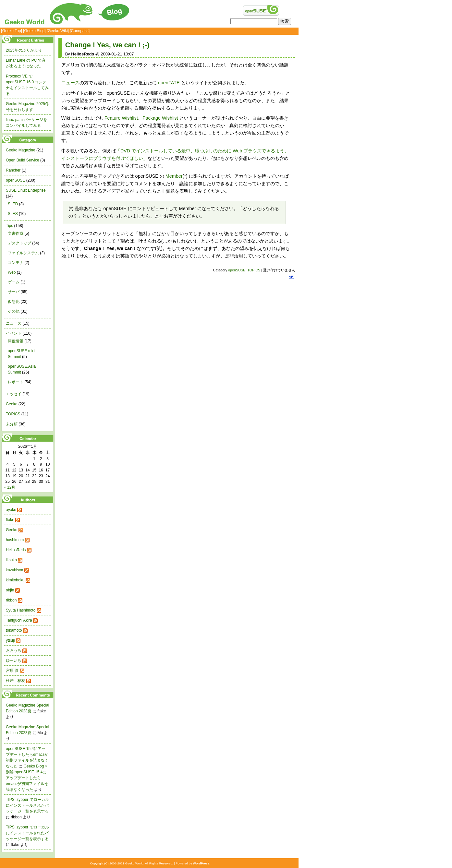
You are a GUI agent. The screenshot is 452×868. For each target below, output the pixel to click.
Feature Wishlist (121, 118)
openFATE (169, 83)
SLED (13, 204)
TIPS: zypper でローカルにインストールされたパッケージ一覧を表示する (27, 805)
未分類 (12, 424)
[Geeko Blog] (34, 31)
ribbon (11, 600)
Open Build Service (23, 160)
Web (12, 272)
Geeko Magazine (21, 150)
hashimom (15, 540)
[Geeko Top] (12, 31)
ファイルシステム (23, 253)
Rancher (13, 170)
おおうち (14, 650)
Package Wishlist (160, 118)
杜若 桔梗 (16, 681)
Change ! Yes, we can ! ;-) (107, 45)
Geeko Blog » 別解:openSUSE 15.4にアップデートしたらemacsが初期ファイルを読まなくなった (27, 778)
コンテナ (16, 263)
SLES (13, 214)
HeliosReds (16, 550)
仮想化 (14, 302)
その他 (14, 311)
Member (174, 176)
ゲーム (14, 282)
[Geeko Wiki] (58, 31)
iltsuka (11, 560)
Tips (9, 226)
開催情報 (16, 341)
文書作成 (16, 233)
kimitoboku (15, 580)
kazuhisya (14, 570)
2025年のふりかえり (24, 50)
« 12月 (10, 487)
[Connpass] (80, 31)
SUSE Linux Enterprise (26, 190)
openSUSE (237, 270)
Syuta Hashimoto (21, 610)
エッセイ (14, 394)
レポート (16, 382)
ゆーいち (14, 660)
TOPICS (254, 270)
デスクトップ (19, 243)
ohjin (10, 590)
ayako (11, 510)
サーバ (14, 292)
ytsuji (10, 640)
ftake (10, 520)
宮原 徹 (12, 671)
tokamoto (14, 630)
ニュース (70, 83)
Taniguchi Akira (19, 620)
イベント (14, 333)
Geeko (12, 404)
